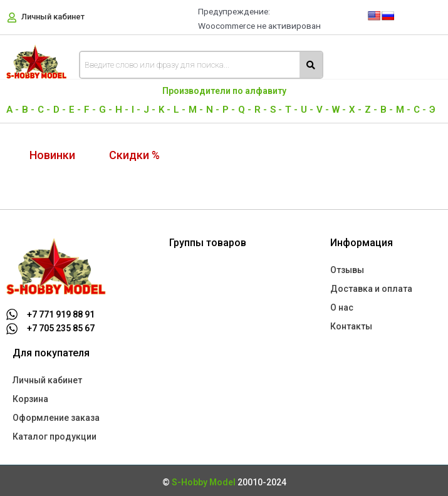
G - (106, 110)
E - (75, 110)
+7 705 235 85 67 (61, 328)
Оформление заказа (56, 418)
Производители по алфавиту (224, 91)
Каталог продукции (55, 437)
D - (60, 110)
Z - (371, 110)
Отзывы (347, 270)
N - (213, 110)
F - (90, 110)
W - (339, 110)
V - (323, 110)
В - (387, 110)
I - (136, 110)
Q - (245, 110)
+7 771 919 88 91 (61, 314)
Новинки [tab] (52, 155)
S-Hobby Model (204, 482)
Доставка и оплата (371, 289)
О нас (342, 307)
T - (291, 110)
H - (122, 110)
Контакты (351, 326)
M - (196, 110)
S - (276, 110)
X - (355, 110)
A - (13, 110)
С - (420, 110)
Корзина (30, 399)
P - (229, 110)
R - (261, 110)
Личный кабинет (53, 17)
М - (403, 110)
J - (149, 110)
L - (180, 110)
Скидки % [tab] (134, 155)
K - (164, 110)
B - (28, 110)
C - (44, 110)
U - (307, 110)
